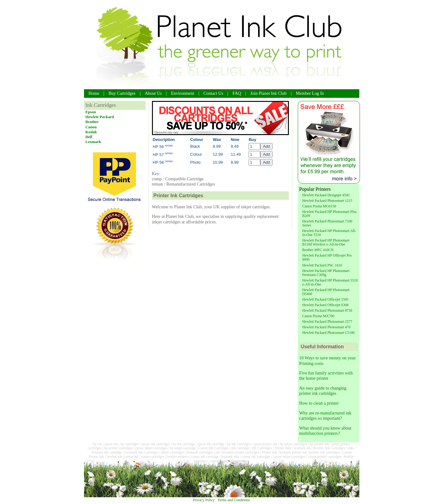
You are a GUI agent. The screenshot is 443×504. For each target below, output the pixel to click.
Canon (91, 127)
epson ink (111, 444)
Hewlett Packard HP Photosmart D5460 (326, 292)
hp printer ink (319, 444)
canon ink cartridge (205, 457)
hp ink (97, 444)
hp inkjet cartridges (294, 444)
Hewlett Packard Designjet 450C (326, 195)
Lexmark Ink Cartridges (142, 452)
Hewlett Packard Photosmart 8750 (327, 310)
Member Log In (310, 93)
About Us (153, 93)
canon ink (132, 457)
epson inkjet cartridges (151, 448)
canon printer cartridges (325, 457)
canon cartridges (153, 457)
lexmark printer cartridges (241, 452)
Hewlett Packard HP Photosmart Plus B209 (330, 214)
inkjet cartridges (172, 452)
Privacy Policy (204, 500)
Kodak (91, 132)
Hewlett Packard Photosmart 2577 (327, 322)
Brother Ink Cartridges (329, 448)
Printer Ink (269, 452)
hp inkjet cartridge (183, 448)
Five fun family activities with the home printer (326, 376)
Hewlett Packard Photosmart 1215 (327, 201)
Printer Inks (283, 448)
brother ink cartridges (324, 452)
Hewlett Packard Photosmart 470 (326, 327)
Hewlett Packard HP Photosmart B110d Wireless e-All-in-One (326, 242)
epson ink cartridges (156, 444)
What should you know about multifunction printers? (325, 431)
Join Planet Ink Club (269, 93)
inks (351, 448)
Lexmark (93, 142)
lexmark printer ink (293, 452)
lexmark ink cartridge (107, 452)
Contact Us (213, 93)
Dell (89, 137)
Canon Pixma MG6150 (319, 206)
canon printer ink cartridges (230, 461)
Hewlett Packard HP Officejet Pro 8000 (327, 257)
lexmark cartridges (200, 452)
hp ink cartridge (184, 444)
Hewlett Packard (100, 117)
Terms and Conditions (234, 500)
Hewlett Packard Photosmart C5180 (329, 333)
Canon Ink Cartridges (214, 448)
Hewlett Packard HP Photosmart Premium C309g (326, 273)
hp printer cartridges (118, 448)
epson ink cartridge (211, 444)
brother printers (178, 457)
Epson (91, 112)
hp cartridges (130, 444)
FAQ (237, 93)
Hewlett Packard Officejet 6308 (325, 305)
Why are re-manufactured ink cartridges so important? (325, 416)
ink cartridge (240, 448)
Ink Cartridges (262, 448)
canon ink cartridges (256, 457)
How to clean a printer (319, 403)
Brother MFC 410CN (318, 250)
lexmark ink (302, 448)
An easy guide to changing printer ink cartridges (323, 391)
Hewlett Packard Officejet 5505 (325, 299)
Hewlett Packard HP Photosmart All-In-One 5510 (329, 233)
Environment (183, 93)
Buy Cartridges (122, 93)
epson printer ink (265, 444)
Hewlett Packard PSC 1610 (322, 265)
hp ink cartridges (239, 444)
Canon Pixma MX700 (318, 316)
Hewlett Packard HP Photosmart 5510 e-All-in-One (330, 282)
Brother (92, 122)
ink (218, 452)
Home (94, 93)
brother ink (114, 457)
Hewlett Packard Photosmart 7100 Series (327, 223)
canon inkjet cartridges (289, 457)
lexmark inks (230, 457)
